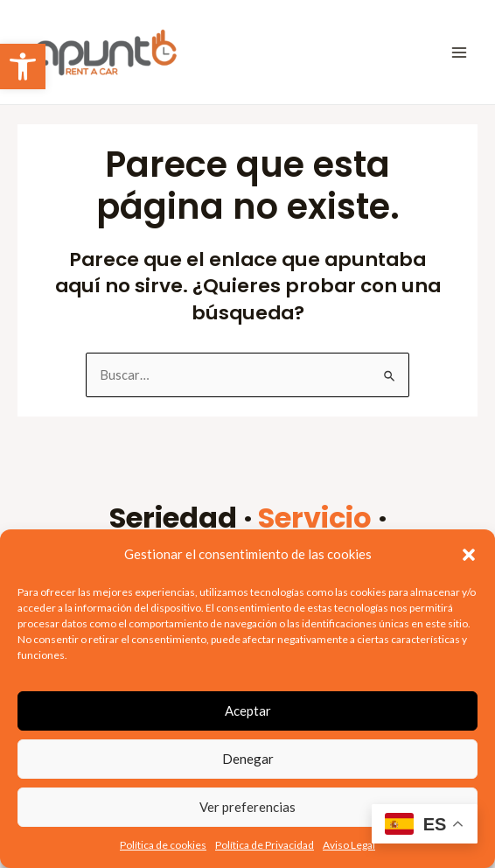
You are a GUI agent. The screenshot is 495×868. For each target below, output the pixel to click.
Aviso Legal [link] (349, 845)
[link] (23, 66)
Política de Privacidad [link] (265, 845)
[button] (469, 555)
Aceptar (248, 710)
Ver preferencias (247, 807)
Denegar (248, 759)
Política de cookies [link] (163, 845)
